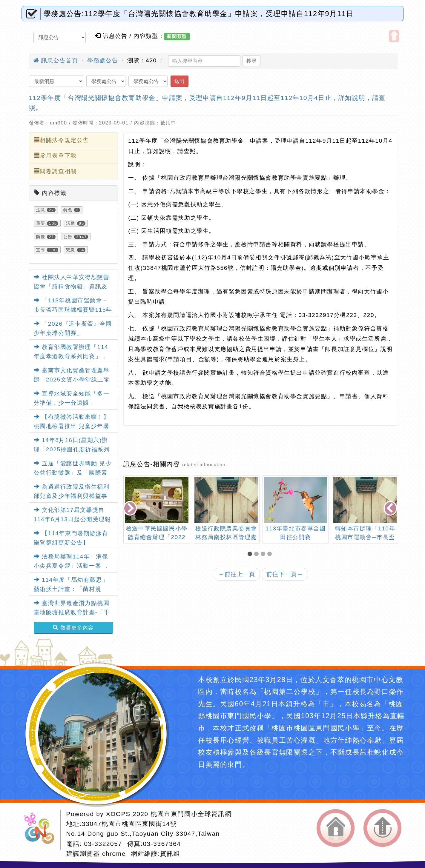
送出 (179, 81)
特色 (68, 210)
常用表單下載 (55, 156)
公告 (68, 237)
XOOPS (118, 814)
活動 (71, 223)
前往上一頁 (237, 574)
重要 (41, 223)
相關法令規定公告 (61, 140)
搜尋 (251, 61)
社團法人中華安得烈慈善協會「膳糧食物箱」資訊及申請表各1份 (72, 286)
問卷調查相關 (55, 171)
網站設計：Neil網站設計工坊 (41, 830)
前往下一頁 (285, 574)
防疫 (41, 237)
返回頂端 (382, 828)
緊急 (71, 250)
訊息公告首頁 (56, 60)
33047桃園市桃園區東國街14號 (129, 824)
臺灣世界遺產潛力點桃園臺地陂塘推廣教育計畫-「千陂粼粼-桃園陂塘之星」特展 (72, 612)
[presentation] (131, 509)
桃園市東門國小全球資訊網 (191, 814)
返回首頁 (336, 828)
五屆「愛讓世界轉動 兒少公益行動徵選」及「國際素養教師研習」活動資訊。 (73, 473)
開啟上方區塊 (394, 36)
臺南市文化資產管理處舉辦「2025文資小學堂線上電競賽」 (72, 379)
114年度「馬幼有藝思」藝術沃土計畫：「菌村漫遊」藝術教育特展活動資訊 (71, 589)
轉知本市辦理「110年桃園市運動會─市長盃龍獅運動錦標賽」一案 (365, 537)
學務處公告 (103, 60)
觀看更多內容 (73, 628)
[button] (251, 554)
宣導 (41, 250)
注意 (41, 210)
